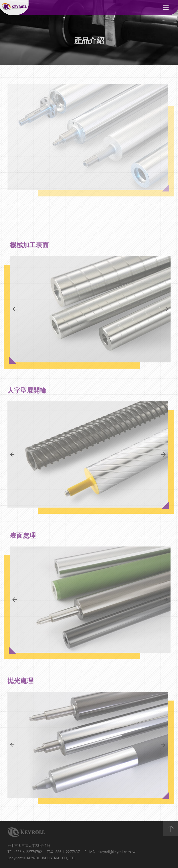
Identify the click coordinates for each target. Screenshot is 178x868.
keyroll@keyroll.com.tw (118, 852)
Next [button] (166, 309)
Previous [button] (15, 309)
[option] (90, 309)
